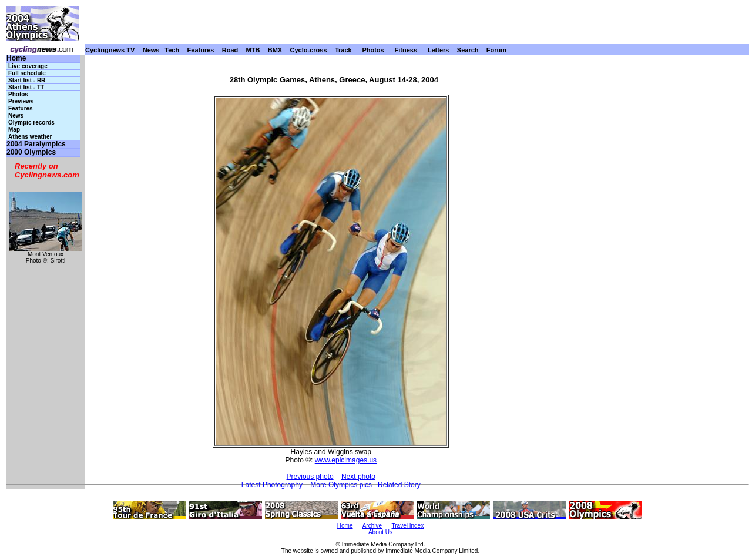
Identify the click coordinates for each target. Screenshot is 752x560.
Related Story (399, 485)
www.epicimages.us (346, 460)
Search (468, 50)
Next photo (358, 477)
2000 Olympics (31, 152)
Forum (496, 50)
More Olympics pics (341, 485)
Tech (172, 50)
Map (14, 130)
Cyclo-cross (309, 50)
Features (201, 50)
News (151, 50)
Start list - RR (27, 80)
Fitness (406, 50)
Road (230, 50)
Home (16, 58)
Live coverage (28, 66)
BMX (275, 50)
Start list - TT (26, 87)
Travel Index (408, 526)
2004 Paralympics (36, 144)
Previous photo (310, 477)
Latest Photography (272, 485)
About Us (380, 532)
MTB (253, 50)
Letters (439, 50)
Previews (21, 101)
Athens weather (30, 137)
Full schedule (27, 73)
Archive (372, 526)
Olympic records (31, 123)
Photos (373, 50)
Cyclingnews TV (110, 50)
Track (343, 50)
